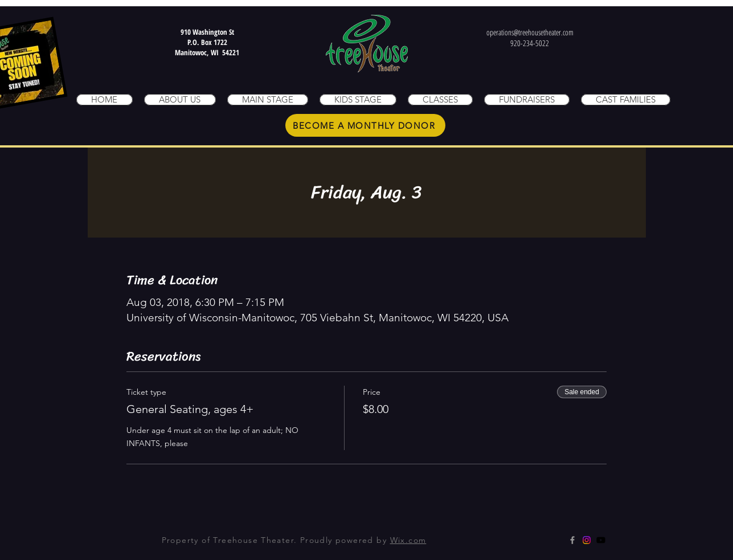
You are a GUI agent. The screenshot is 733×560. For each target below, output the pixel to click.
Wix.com (408, 540)
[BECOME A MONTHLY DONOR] (365, 125)
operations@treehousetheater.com (530, 32)
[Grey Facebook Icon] (572, 540)
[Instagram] (587, 540)
